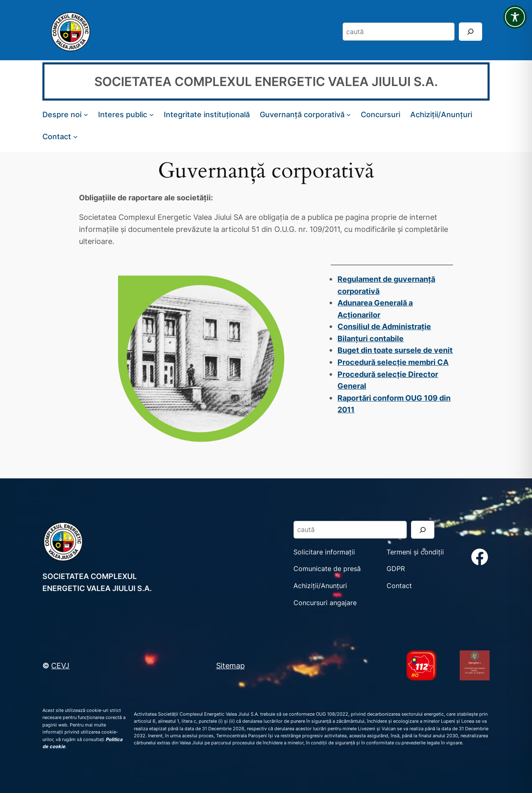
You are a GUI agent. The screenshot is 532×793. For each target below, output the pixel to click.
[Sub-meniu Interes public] (151, 115)
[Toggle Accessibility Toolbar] (515, 17)
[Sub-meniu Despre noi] (86, 115)
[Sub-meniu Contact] (75, 136)
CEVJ (60, 665)
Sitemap (230, 665)
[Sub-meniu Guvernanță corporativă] (349, 115)
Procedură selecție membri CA (393, 362)
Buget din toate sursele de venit (395, 350)
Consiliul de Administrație (384, 326)
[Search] (470, 31)
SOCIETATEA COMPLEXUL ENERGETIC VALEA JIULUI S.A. (266, 81)
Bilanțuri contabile (371, 338)
